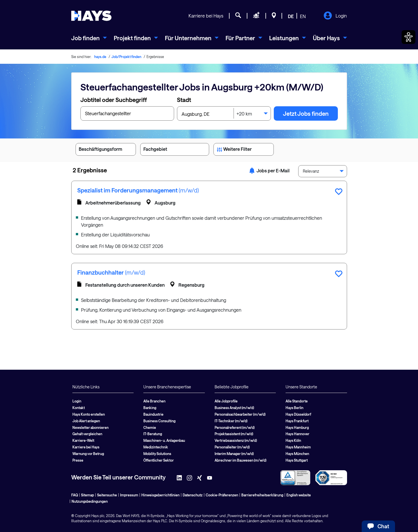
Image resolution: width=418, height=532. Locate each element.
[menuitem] (89, 38)
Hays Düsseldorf (298, 414)
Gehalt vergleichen (87, 434)
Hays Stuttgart (297, 460)
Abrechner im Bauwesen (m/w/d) (240, 460)
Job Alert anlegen (86, 421)
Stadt (184, 100)
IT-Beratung (153, 434)
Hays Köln (293, 440)
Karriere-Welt (83, 440)
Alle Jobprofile (226, 401)
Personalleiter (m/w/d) (232, 447)
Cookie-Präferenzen (222, 495)
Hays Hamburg (297, 427)
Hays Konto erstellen (89, 414)
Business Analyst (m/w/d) (234, 408)
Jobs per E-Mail (269, 170)
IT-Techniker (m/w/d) (231, 421)
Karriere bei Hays (206, 16)
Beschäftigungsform (106, 150)
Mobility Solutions (157, 454)
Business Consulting (159, 421)
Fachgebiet (175, 150)
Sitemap (87, 495)
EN (303, 16)
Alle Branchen (154, 401)
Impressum (129, 495)
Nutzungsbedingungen (90, 501)
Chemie (150, 427)
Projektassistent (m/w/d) (234, 434)
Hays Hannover (297, 434)
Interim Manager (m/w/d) (234, 454)
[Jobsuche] (238, 16)
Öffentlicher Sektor (159, 460)
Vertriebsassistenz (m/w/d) (236, 440)
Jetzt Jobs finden (306, 113)
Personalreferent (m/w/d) (235, 427)
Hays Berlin (294, 408)
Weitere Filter (244, 150)
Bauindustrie (153, 414)
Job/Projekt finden (126, 57)
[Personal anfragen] (256, 16)
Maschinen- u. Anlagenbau (164, 440)
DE (291, 16)
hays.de (100, 57)
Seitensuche (107, 495)
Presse (78, 460)
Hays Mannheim (298, 447)
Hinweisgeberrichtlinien (160, 495)
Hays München (297, 454)
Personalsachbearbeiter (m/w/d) (240, 414)
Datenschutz (193, 495)
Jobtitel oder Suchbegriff (114, 100)
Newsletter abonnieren (90, 427)
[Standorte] (274, 16)
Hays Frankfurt (297, 421)
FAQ (75, 495)
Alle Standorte (297, 401)
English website (299, 495)
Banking (150, 408)
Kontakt (79, 408)
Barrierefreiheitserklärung (262, 495)
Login (335, 16)
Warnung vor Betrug (88, 454)
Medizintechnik (156, 447)
